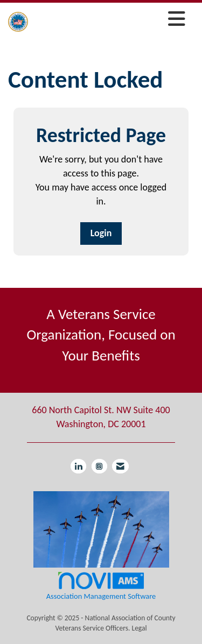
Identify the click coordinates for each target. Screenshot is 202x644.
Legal (139, 628)
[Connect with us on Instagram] (99, 466)
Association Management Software (101, 586)
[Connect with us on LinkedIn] (78, 466)
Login (101, 233)
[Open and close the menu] (110, 20)
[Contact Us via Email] (120, 466)
